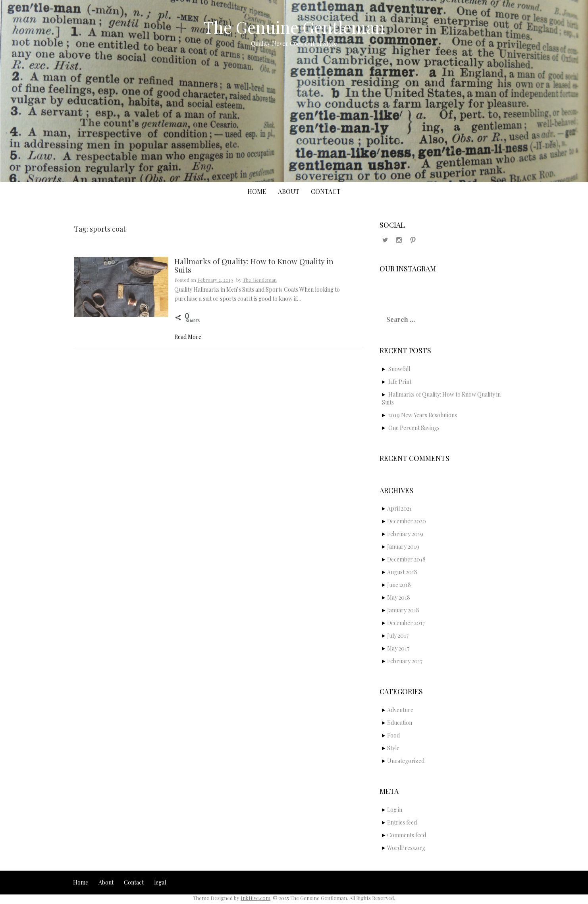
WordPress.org (406, 848)
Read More (188, 337)
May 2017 (398, 648)
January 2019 (403, 547)
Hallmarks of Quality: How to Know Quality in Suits (254, 266)
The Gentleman (260, 280)
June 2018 (399, 585)
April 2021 (399, 508)
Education (400, 723)
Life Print (400, 382)
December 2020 (407, 521)
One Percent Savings (414, 428)
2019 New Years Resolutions (423, 415)
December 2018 (406, 559)
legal (160, 882)
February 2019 (405, 534)
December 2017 (406, 623)
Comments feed (407, 835)
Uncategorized (406, 761)
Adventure (400, 710)
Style (393, 748)
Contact (326, 191)
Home (257, 191)
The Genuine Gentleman (294, 27)
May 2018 (399, 597)
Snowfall (399, 369)
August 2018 (402, 572)
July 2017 (398, 636)
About (289, 191)
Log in (395, 810)
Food (393, 735)
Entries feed (402, 822)
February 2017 (405, 661)
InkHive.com (255, 898)
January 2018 (403, 610)
